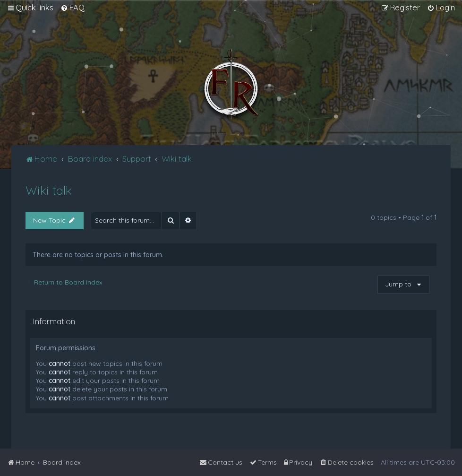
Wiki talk (49, 190)
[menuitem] (73, 8)
